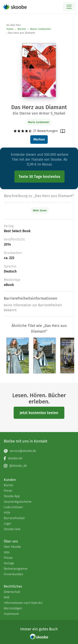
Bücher (22, 29)
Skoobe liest (12, 529)
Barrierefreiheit (14, 518)
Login (7, 524)
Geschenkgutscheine (18, 502)
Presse (8, 558)
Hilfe (7, 513)
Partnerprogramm (16, 569)
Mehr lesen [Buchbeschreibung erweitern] (40, 211)
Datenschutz (12, 592)
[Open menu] (69, 7)
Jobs (7, 552)
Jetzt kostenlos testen (39, 413)
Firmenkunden (13, 574)
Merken (39, 139)
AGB (7, 597)
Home (10, 29)
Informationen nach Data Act (23, 603)
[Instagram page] (39, 466)
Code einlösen (13, 507)
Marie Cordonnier (41, 29)
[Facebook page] (39, 458)
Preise (8, 491)
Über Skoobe (12, 547)
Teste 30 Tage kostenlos (39, 177)
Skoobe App (12, 496)
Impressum (11, 614)
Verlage (9, 563)
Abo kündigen (13, 608)
